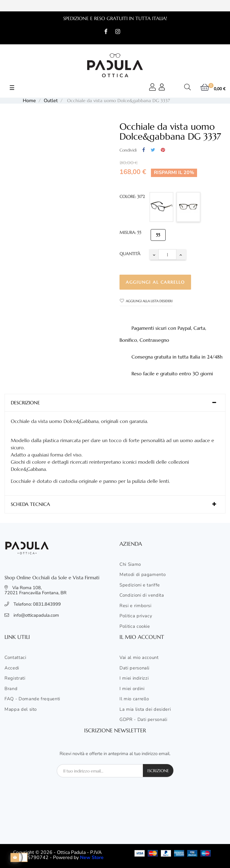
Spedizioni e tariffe (140, 585)
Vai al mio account (139, 658)
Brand (11, 689)
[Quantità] (167, 254)
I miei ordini (132, 689)
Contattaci (15, 658)
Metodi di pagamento (143, 575)
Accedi (12, 668)
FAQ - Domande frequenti (32, 699)
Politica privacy (136, 616)
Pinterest (163, 150)
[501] (161, 207)
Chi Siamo (130, 565)
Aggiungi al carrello (155, 282)
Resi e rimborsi (136, 606)
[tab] (115, 403)
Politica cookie (135, 627)
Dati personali (134, 668)
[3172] (188, 207)
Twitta (153, 150)
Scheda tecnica (30, 504)
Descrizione (25, 403)
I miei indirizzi (134, 678)
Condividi (144, 150)
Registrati (15, 678)
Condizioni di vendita (142, 595)
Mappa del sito (21, 710)
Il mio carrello (134, 699)
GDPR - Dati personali (143, 720)
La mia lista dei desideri (145, 710)
